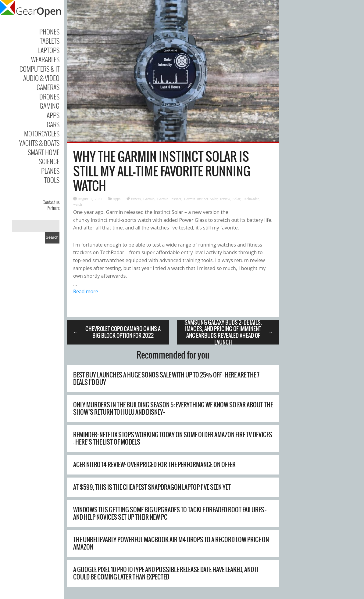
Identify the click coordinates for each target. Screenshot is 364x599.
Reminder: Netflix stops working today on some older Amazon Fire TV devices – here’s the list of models (173, 438)
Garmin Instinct (169, 199)
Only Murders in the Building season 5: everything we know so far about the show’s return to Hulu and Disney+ (173, 408)
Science (49, 161)
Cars (53, 124)
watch (78, 204)
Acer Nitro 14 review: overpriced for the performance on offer (154, 465)
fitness (136, 199)
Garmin (149, 199)
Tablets (50, 41)
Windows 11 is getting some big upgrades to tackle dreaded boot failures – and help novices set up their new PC (170, 513)
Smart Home (44, 152)
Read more (86, 291)
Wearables (45, 59)
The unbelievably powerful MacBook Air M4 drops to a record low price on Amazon (171, 543)
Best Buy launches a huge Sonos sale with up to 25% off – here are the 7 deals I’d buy (166, 379)
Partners (53, 208)
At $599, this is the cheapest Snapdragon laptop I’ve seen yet (152, 487)
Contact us (51, 202)
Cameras (48, 87)
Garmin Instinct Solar (201, 199)
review (225, 199)
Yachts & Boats (39, 143)
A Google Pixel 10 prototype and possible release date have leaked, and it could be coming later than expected (166, 573)
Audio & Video (41, 78)
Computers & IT (39, 69)
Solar (236, 199)
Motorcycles (42, 133)
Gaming (50, 106)
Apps (53, 115)
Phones (49, 31)
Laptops (49, 50)
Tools (52, 180)
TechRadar (251, 199)
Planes (50, 171)
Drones (49, 96)
